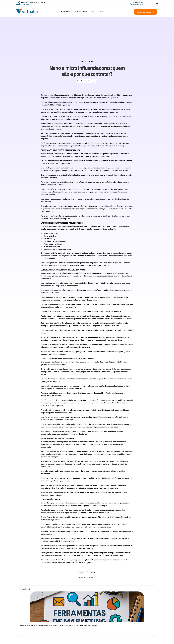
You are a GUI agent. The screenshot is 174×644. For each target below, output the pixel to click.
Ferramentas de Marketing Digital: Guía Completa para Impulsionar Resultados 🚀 (70, 625)
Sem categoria (93, 81)
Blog (93, 12)
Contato (101, 12)
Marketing (84, 81)
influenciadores (91, 572)
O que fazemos (66, 12)
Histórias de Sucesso (81, 12)
